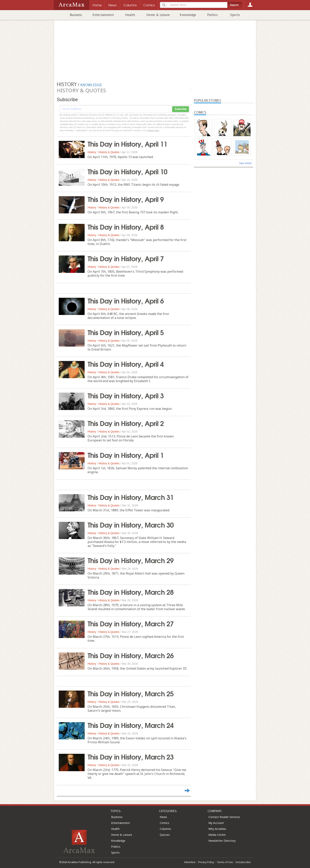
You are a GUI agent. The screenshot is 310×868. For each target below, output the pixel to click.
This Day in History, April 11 (127, 143)
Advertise (190, 862)
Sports (235, 15)
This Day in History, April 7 (126, 258)
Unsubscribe (243, 862)
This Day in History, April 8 (126, 226)
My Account (216, 823)
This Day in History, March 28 (131, 592)
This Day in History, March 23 (131, 756)
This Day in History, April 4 (126, 364)
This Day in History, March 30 (131, 524)
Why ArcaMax (217, 829)
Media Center (217, 835)
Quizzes (165, 835)
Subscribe (181, 109)
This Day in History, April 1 (126, 455)
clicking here (153, 130)
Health (130, 15)
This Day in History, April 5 (126, 332)
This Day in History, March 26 (131, 655)
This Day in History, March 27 (131, 623)
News (163, 817)
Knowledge (188, 15)
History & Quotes (109, 152)
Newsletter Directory (222, 841)
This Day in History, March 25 (131, 693)
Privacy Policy (206, 862)
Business (76, 15)
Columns (165, 829)
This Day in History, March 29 (131, 560)
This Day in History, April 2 (126, 423)
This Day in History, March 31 (131, 497)
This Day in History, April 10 (127, 171)
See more (245, 163)
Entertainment (103, 15)
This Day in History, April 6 (126, 300)
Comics (164, 823)
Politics (212, 15)
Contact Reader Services (224, 817)
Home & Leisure (158, 15)
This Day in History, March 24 (131, 725)
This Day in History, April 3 (126, 395)
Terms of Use (225, 862)
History (92, 152)
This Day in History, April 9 (126, 199)
